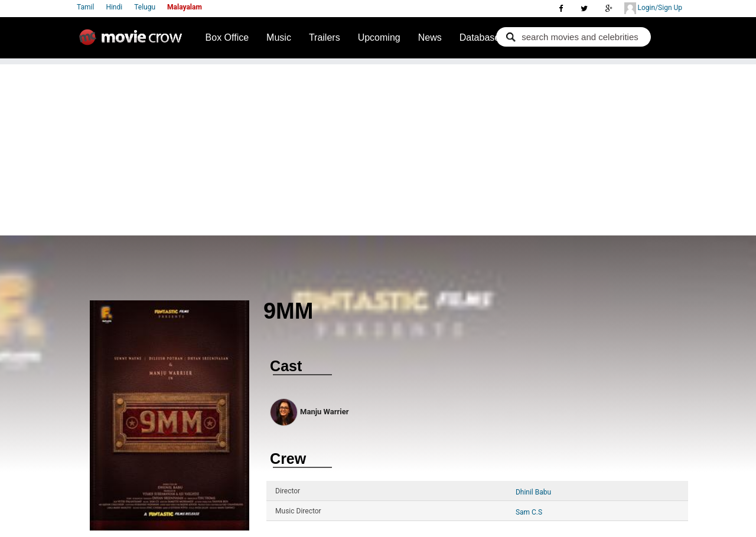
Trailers (325, 37)
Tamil (85, 7)
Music (279, 37)
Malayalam (185, 7)
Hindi (114, 7)
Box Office (227, 37)
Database (480, 37)
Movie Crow (133, 42)
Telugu (145, 7)
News (430, 37)
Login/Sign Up (653, 8)
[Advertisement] (378, 147)
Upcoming (379, 37)
